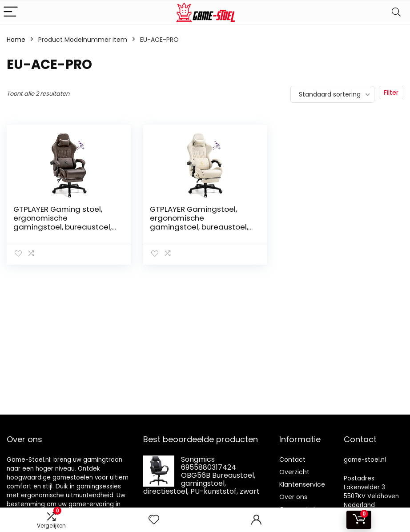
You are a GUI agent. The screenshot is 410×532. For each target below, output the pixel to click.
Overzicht (294, 472)
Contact (292, 459)
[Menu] (11, 12)
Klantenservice (302, 484)
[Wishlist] (154, 520)
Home (16, 40)
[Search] (396, 12)
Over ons (293, 497)
